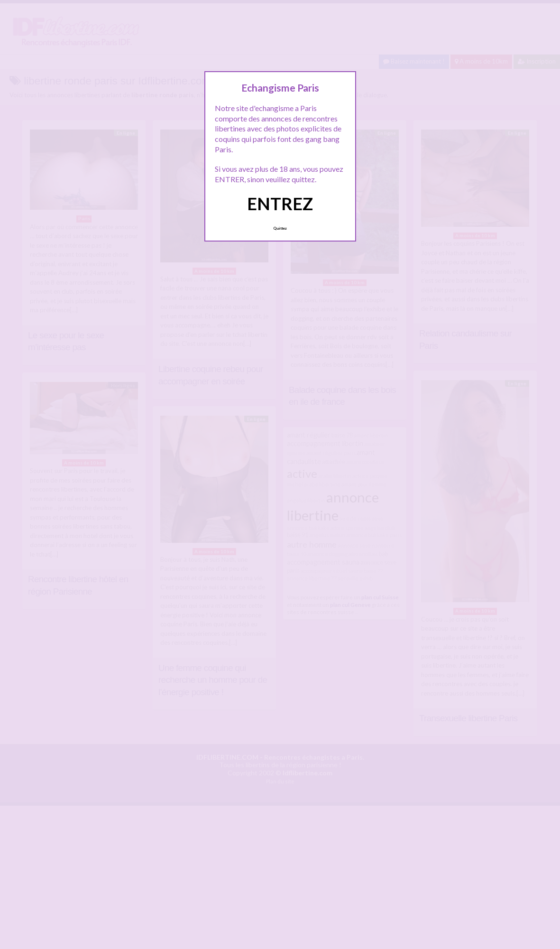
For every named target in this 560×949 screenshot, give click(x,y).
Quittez (280, 228)
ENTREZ (280, 204)
